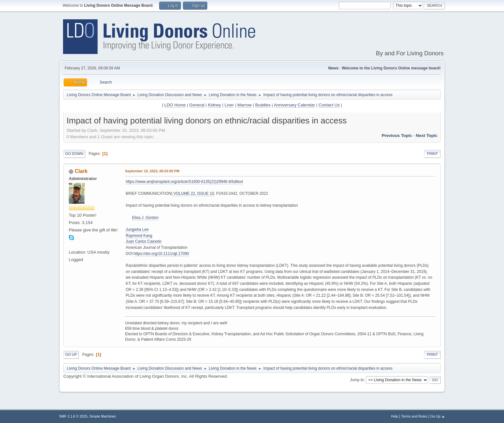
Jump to (357, 380)
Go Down (74, 154)
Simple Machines (103, 416)
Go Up (71, 355)
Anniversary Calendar (294, 105)
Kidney (215, 105)
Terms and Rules (414, 416)
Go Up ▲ (438, 416)
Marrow (244, 105)
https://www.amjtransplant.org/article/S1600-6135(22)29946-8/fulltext (184, 182)
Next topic (427, 135)
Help (395, 416)
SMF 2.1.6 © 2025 (73, 416)
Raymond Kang (139, 236)
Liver (229, 105)
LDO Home (175, 105)
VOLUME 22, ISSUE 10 (193, 194)
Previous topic (397, 135)
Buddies (263, 105)
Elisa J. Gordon (145, 218)
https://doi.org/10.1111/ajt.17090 (161, 254)
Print (432, 154)
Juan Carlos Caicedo (144, 241)
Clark (81, 171)
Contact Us (329, 105)
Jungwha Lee (137, 230)
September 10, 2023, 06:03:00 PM (152, 171)
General (197, 105)
